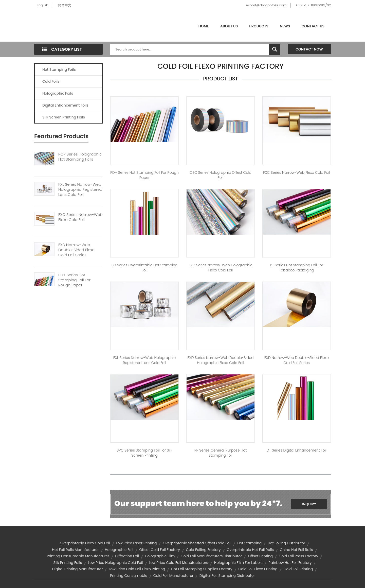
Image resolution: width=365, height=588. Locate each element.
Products (259, 26)
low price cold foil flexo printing (137, 569)
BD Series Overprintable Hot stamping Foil (144, 268)
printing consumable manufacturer (78, 556)
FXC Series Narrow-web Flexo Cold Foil (80, 217)
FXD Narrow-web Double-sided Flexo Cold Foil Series (76, 250)
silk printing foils (68, 563)
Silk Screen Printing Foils (64, 117)
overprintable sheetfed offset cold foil (197, 543)
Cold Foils (51, 81)
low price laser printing (136, 543)
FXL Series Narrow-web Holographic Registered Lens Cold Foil (80, 189)
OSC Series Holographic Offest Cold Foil (221, 175)
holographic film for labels (238, 563)
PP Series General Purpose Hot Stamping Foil (221, 453)
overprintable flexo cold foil (85, 543)
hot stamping (249, 543)
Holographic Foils (58, 93)
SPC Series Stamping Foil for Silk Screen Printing (145, 453)
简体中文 (65, 5)
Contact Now (309, 49)
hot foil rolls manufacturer (75, 550)
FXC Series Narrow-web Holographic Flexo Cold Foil (220, 268)
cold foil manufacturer (173, 576)
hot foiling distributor (286, 543)
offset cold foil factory (160, 550)
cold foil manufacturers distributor (211, 556)
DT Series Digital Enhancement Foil (297, 450)
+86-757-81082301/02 (313, 5)
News (285, 26)
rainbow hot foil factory (290, 563)
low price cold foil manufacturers (178, 563)
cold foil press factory (299, 556)
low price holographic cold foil (115, 563)
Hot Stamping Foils (59, 70)
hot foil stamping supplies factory (202, 569)
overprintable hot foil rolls (250, 550)
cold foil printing (298, 569)
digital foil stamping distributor (227, 576)
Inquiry (309, 504)
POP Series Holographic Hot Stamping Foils (80, 157)
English (42, 5)
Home (204, 26)
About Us (229, 26)
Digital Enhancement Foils (65, 105)
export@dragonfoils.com (266, 5)
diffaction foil (127, 556)
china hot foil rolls (296, 550)
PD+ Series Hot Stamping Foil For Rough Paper (74, 280)
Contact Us (313, 26)
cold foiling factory (203, 550)
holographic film (160, 556)
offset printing (260, 556)
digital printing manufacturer (78, 569)
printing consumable (129, 576)
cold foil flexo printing (258, 569)
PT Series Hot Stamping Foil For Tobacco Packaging (297, 268)
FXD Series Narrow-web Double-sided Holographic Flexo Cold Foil (221, 360)
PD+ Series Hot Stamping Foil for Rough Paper (144, 175)
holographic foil (119, 550)
